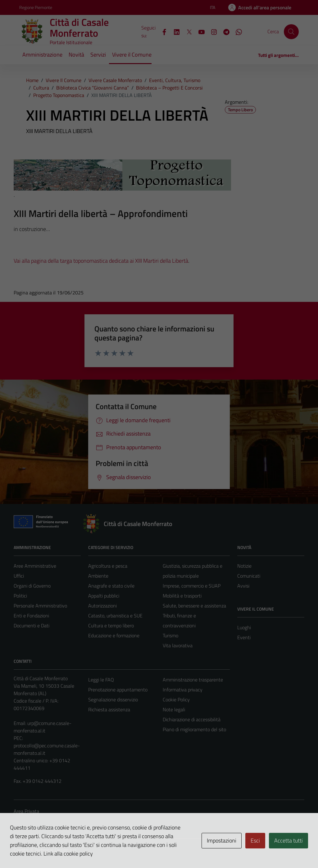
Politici (20, 596)
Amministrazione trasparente (193, 680)
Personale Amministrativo (40, 606)
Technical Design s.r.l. (56, 850)
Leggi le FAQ (101, 680)
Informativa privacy (183, 690)
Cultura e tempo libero (111, 626)
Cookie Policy (176, 699)
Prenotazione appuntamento (118, 690)
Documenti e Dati (32, 626)
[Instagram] (211, 31)
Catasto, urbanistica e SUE (115, 616)
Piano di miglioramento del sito (194, 729)
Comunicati (249, 576)
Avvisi (243, 586)
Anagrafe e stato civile (111, 586)
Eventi (244, 637)
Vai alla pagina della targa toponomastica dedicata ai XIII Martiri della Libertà (101, 261)
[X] (187, 31)
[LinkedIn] (174, 31)
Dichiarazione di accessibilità (192, 719)
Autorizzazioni (102, 606)
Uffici (19, 576)
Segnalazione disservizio (113, 699)
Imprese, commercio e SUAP (192, 586)
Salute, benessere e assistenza (194, 606)
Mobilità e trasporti (182, 596)
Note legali (174, 709)
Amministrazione (42, 55)
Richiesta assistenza (109, 709)
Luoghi (244, 627)
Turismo (170, 635)
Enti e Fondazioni (31, 616)
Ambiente (98, 576)
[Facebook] (162, 31)
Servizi (98, 55)
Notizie (244, 566)
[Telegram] (224, 31)
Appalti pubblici (104, 596)
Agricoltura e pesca (108, 566)
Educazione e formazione (114, 635)
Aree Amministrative (35, 566)
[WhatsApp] (236, 31)
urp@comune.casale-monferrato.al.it (43, 727)
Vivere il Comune (132, 55)
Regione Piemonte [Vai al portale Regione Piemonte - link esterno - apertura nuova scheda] (36, 7)
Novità (76, 55)
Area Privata (26, 811)
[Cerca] (291, 32)
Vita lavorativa (178, 645)
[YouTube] (199, 31)
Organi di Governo (32, 586)
